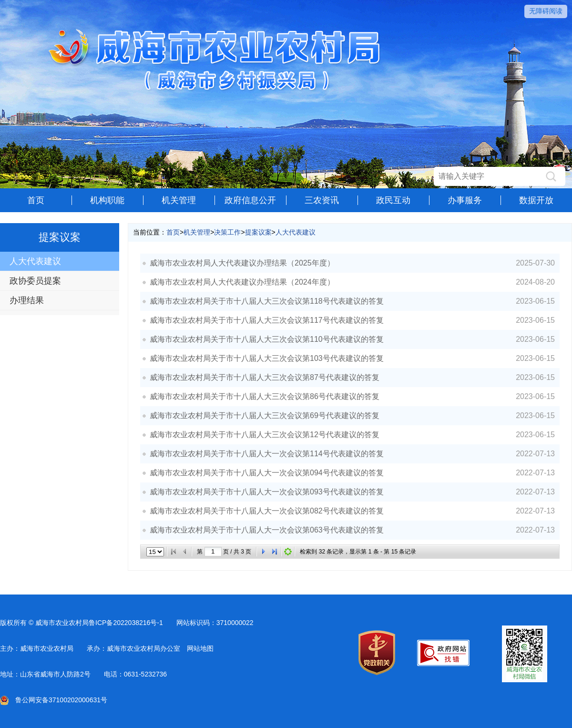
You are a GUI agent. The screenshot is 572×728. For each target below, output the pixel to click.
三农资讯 (322, 200)
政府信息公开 (250, 200)
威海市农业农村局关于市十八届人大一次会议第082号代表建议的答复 (267, 511)
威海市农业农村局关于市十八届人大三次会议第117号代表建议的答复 (267, 320)
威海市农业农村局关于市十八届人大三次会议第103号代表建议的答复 (267, 358)
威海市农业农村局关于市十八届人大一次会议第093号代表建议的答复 (267, 492)
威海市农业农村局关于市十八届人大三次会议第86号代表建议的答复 (265, 396)
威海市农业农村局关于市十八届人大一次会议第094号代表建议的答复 (267, 473)
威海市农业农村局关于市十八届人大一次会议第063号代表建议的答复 (267, 530)
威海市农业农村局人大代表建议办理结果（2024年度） (242, 282)
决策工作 (227, 232)
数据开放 (536, 200)
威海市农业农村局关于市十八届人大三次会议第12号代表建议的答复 (265, 435)
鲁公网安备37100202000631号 (54, 700)
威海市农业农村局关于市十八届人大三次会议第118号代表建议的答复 (267, 301)
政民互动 (393, 200)
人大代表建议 (35, 261)
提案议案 (258, 232)
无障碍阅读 (546, 11)
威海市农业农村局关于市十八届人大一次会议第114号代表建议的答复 (267, 454)
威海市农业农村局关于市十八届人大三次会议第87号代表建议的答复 (265, 377)
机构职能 (107, 200)
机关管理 (179, 200)
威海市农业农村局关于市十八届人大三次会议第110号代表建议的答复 (267, 339)
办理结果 (27, 300)
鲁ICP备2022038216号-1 (126, 623)
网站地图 (200, 648)
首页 (36, 200)
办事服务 (465, 200)
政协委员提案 (35, 281)
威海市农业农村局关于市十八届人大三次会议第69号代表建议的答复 (265, 415)
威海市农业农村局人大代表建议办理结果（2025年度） (242, 263)
